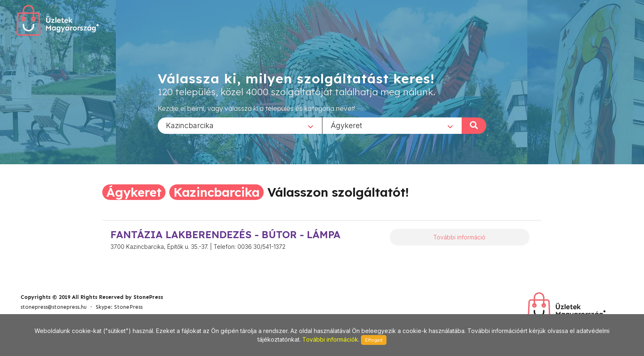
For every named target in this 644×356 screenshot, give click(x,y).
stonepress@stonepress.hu (54, 307)
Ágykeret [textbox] (346, 125)
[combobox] (240, 125)
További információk (330, 339)
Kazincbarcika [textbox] (190, 125)
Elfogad (374, 340)
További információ (459, 237)
